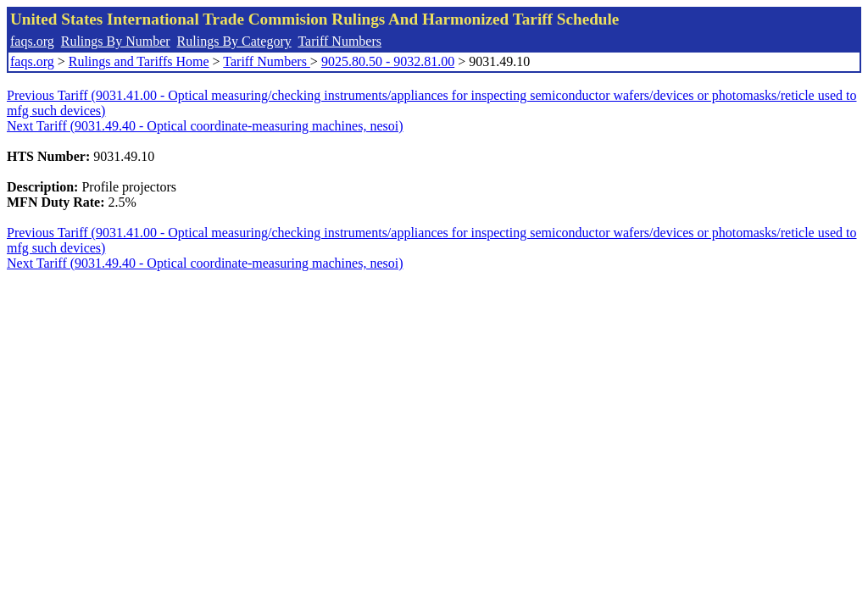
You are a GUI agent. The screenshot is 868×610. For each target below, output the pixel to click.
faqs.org (32, 41)
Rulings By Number (116, 41)
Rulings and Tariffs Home (139, 61)
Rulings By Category (234, 41)
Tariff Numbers (339, 41)
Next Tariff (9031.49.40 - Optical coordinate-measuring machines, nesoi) (205, 126)
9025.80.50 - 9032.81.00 (388, 61)
